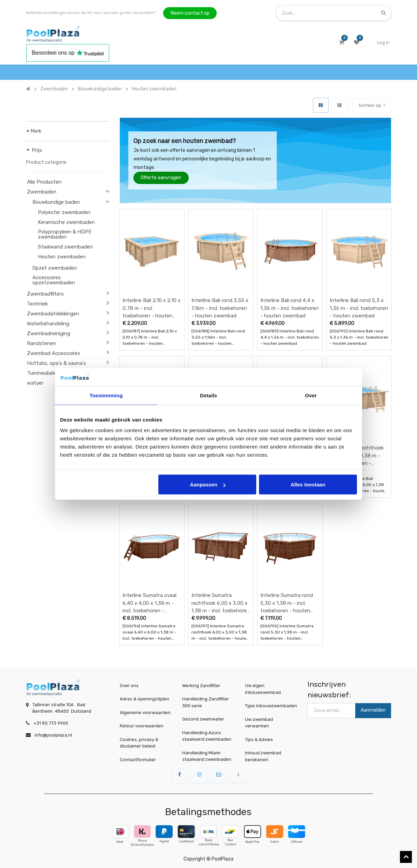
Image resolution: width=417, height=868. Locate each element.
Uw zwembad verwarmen (262, 722)
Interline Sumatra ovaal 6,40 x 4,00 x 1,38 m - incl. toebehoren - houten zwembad (149, 603)
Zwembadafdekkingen (53, 314)
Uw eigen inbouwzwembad (265, 689)
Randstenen (41, 343)
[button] (372, 105)
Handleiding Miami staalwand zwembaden (207, 756)
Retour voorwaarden (142, 726)
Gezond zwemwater (203, 719)
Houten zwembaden (62, 257)
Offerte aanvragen (161, 178)
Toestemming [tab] (106, 395)
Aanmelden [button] (373, 710)
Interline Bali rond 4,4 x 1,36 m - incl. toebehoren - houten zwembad (290, 308)
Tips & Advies (262, 739)
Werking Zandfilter (201, 686)
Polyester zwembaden (64, 212)
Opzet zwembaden (55, 268)
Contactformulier (138, 760)
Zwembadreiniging (49, 333)
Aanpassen (208, 485)
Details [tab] (208, 395)
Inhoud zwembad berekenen (265, 756)
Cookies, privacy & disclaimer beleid (139, 743)
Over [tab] (311, 395)
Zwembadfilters (45, 294)
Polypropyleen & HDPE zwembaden (65, 234)
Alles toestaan (308, 485)
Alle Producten (44, 182)
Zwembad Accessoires (54, 353)
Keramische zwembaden (66, 222)
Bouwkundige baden (56, 202)
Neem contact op (190, 13)
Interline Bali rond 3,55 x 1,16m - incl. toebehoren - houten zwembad (220, 308)
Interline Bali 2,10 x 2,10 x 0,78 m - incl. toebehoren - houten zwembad (152, 308)
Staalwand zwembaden (65, 247)
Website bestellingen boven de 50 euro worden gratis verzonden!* (91, 13)
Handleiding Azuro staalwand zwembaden (207, 736)
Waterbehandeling (48, 324)
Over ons (129, 686)
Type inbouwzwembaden (271, 705)
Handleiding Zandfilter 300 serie (206, 702)
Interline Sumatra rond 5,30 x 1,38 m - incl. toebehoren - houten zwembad (287, 603)
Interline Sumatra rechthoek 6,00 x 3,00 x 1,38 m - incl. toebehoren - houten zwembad (221, 603)
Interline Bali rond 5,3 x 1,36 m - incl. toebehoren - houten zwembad (359, 308)
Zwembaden (42, 192)
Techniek (37, 304)
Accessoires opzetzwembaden (54, 280)
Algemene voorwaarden (145, 713)
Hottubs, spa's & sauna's (56, 363)
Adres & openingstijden (145, 699)
